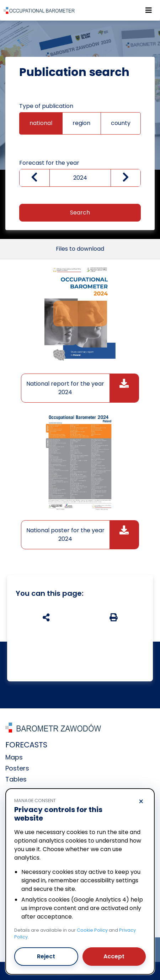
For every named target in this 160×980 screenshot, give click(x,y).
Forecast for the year (49, 163)
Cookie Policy (92, 930)
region (81, 123)
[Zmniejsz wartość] (34, 178)
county (121, 123)
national (41, 123)
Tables (16, 779)
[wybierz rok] (80, 178)
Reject (46, 956)
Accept (114, 956)
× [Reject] (141, 802)
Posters (17, 768)
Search (80, 213)
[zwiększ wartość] (126, 178)
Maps (14, 757)
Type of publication (46, 106)
